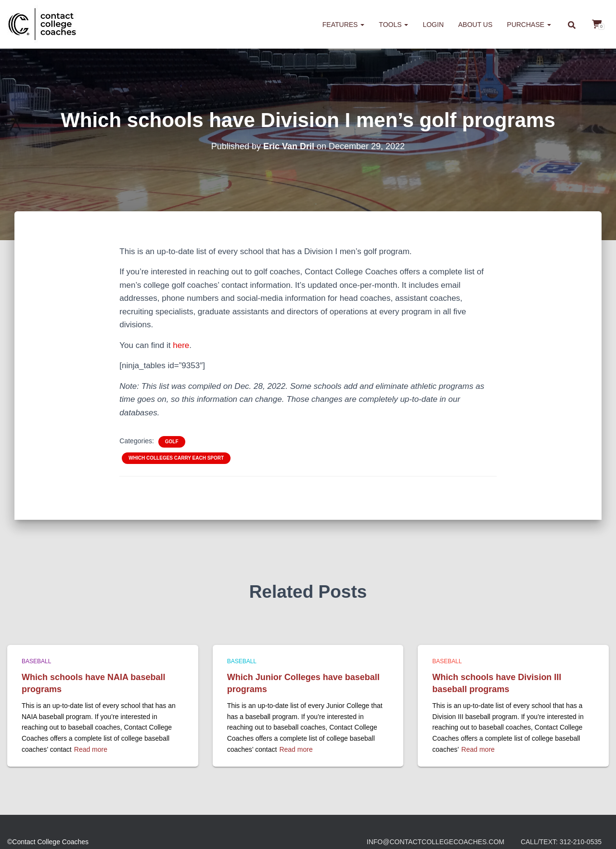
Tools (393, 25)
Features (344, 25)
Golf (172, 442)
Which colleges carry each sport (176, 458)
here (181, 345)
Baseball (36, 661)
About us (475, 25)
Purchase (529, 25)
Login (433, 25)
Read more (91, 749)
